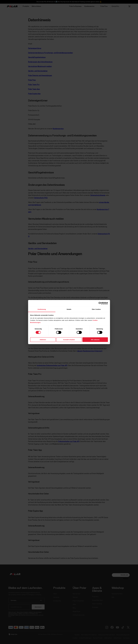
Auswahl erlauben (69, 340)
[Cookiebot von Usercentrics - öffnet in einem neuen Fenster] (100, 303)
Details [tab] (69, 309)
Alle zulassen (95, 340)
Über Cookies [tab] (96, 309)
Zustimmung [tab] (42, 309)
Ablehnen (43, 340)
